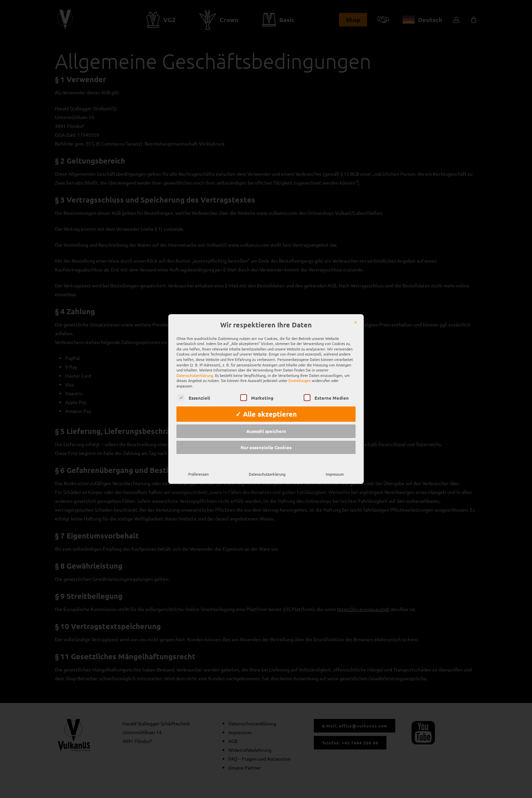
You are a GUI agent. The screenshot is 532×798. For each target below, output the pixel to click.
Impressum (335, 465)
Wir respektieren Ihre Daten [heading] (266, 316)
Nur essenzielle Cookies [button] (266, 439)
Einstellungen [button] (300, 372)
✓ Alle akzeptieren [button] (266, 405)
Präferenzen (198, 465)
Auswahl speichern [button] (266, 422)
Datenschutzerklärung (195, 366)
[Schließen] (356, 313)
